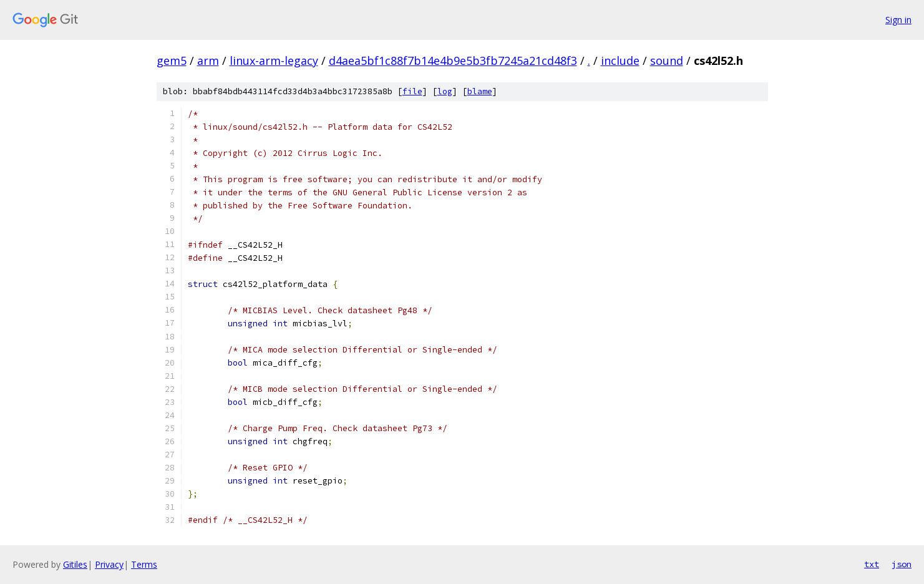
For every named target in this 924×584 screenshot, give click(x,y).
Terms (144, 564)
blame (480, 91)
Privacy (109, 564)
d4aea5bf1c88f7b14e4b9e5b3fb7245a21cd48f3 (453, 61)
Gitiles (75, 564)
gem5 (172, 61)
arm (208, 61)
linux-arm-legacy (274, 61)
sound (667, 61)
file (412, 91)
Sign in (898, 20)
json (902, 564)
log (445, 91)
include (620, 61)
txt (872, 564)
